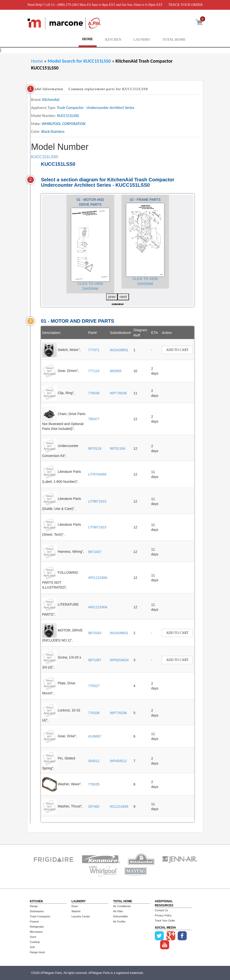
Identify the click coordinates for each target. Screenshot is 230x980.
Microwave (36, 932)
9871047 (95, 552)
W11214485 (119, 806)
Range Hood (37, 952)
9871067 (95, 660)
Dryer (75, 906)
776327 (94, 686)
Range (34, 906)
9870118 (95, 448)
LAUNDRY (142, 40)
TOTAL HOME (174, 40)
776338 (94, 713)
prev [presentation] (112, 297)
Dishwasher (37, 911)
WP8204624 (119, 660)
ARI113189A (98, 578)
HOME (88, 39)
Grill (32, 947)
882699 (115, 371)
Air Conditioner (122, 906)
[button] (114, 304)
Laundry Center (81, 916)
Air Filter (118, 911)
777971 (94, 350)
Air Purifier (119, 922)
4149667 (95, 736)
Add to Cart (177, 350)
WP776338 (118, 713)
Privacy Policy (163, 915)
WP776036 (118, 393)
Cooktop (35, 942)
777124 (94, 371)
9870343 (95, 633)
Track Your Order (165, 921)
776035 (94, 784)
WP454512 (118, 761)
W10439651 (119, 350)
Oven (33, 937)
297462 (94, 806)
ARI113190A (98, 607)
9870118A (118, 448)
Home (37, 61)
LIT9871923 (97, 527)
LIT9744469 (97, 474)
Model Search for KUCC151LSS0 (80, 61)
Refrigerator (37, 927)
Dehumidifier (121, 916)
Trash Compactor (40, 916)
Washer (76, 911)
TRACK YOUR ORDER (185, 5)
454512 (94, 761)
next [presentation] (123, 297)
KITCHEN (113, 40)
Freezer (35, 922)
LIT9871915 (97, 501)
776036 (94, 393)
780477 (94, 419)
